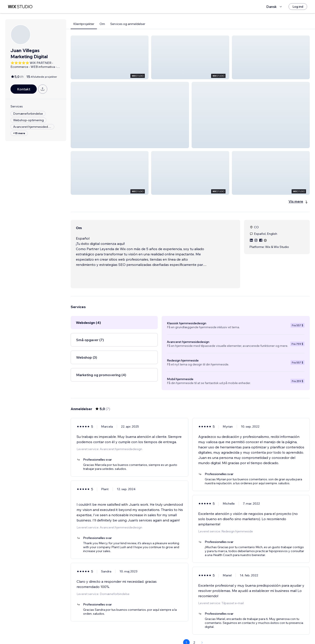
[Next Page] (202, 632)
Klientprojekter (84, 24)
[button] (110, 57)
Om (102, 24)
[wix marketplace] (20, 7)
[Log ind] (298, 7)
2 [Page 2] (194, 632)
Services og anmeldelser (128, 24)
